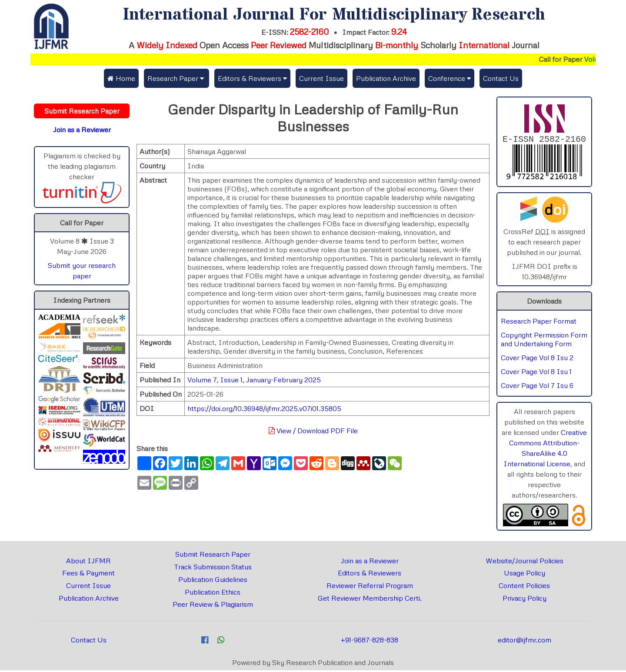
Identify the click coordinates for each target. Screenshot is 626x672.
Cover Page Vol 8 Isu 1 (536, 373)
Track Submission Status (213, 568)
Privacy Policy (524, 600)
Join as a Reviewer (370, 562)
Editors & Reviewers (370, 575)
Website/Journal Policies (524, 562)
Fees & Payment (88, 575)
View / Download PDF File (313, 431)
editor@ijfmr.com (524, 642)
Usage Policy (524, 575)
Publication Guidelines (213, 581)
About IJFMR (88, 562)
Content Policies (524, 587)
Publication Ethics (213, 594)
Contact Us (501, 78)
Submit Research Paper (213, 556)
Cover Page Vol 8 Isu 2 (537, 359)
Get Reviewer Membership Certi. (370, 600)
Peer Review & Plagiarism (213, 606)
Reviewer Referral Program (370, 587)
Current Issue (321, 78)
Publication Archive (386, 78)
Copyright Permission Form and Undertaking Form (544, 341)
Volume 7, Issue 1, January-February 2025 (254, 380)
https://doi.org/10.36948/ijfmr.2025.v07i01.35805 (264, 408)
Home (121, 78)
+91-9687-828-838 (370, 642)
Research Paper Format (539, 323)
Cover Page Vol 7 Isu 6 (537, 387)
